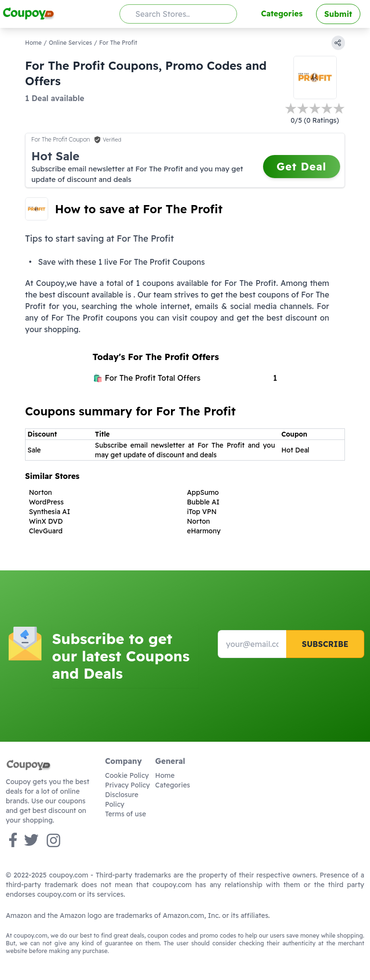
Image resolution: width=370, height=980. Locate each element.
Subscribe (325, 644)
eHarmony (204, 531)
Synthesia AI (50, 512)
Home (33, 43)
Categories (282, 13)
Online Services (70, 43)
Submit (338, 14)
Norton (40, 492)
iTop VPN (202, 512)
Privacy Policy (127, 785)
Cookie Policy (127, 775)
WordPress (46, 502)
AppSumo (203, 492)
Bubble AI (203, 502)
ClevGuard (46, 531)
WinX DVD (46, 521)
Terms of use (126, 814)
